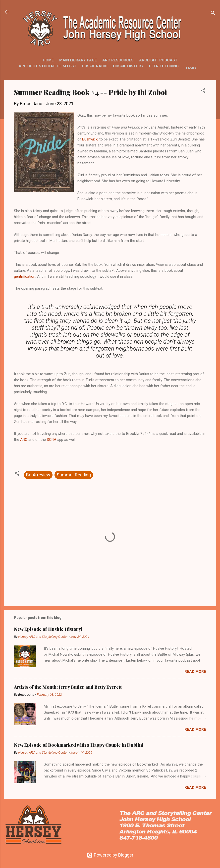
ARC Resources (118, 60)
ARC (24, 440)
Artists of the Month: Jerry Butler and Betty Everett (68, 687)
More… (193, 69)
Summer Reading (74, 475)
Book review (38, 475)
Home (48, 60)
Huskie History (128, 66)
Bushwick (90, 139)
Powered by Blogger (110, 855)
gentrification (25, 276)
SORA (52, 440)
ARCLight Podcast (158, 60)
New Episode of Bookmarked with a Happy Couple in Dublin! (79, 745)
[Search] (213, 14)
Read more (195, 672)
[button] (203, 91)
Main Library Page (78, 60)
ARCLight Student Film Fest (48, 66)
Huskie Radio (95, 66)
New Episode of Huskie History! (48, 629)
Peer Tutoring (164, 66)
